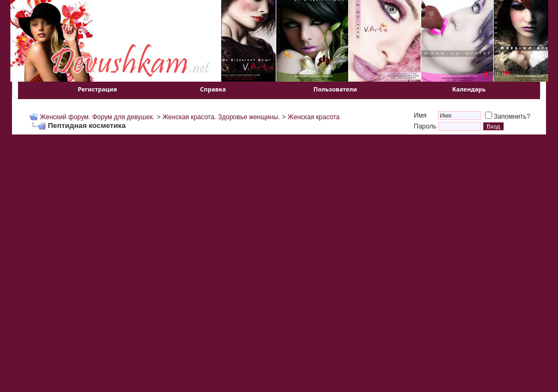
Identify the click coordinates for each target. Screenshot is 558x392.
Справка (213, 89)
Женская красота (314, 117)
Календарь (469, 89)
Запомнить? (508, 117)
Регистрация (98, 89)
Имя (420, 115)
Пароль (425, 126)
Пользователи (335, 89)
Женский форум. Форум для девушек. (97, 117)
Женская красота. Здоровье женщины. (221, 117)
